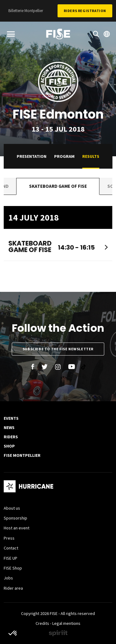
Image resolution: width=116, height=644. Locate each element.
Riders (11, 437)
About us (12, 508)
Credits (42, 623)
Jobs (8, 578)
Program (64, 156)
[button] (13, 633)
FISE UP (11, 558)
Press (9, 538)
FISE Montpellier (22, 455)
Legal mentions (66, 623)
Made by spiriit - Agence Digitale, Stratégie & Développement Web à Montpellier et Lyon (58, 633)
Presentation (32, 156)
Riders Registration (85, 11)
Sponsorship (15, 518)
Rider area (13, 588)
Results (91, 156)
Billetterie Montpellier (26, 11)
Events (11, 418)
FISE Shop (13, 568)
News (9, 427)
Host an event (17, 528)
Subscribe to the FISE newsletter (58, 349)
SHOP (9, 446)
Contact (11, 548)
